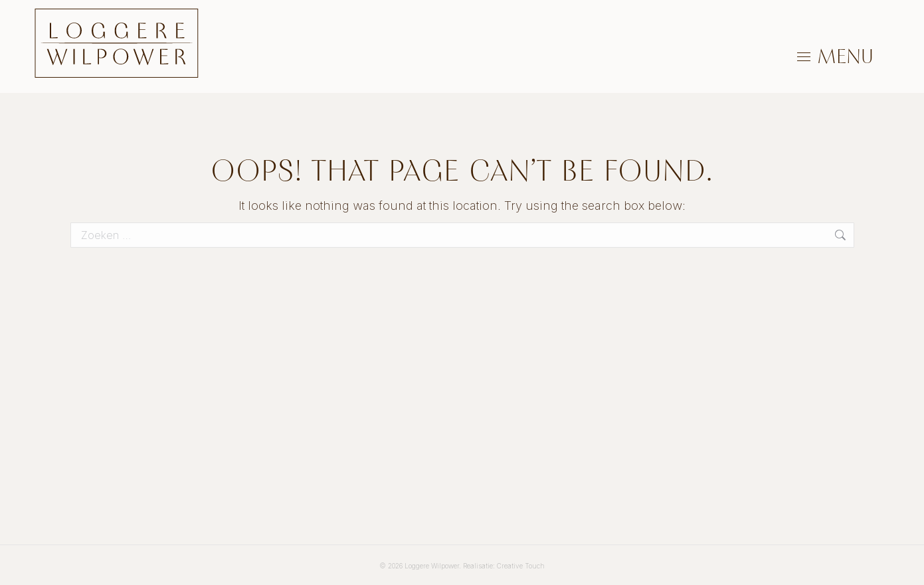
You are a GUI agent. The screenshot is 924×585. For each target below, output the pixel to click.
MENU (845, 56)
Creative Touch (521, 566)
